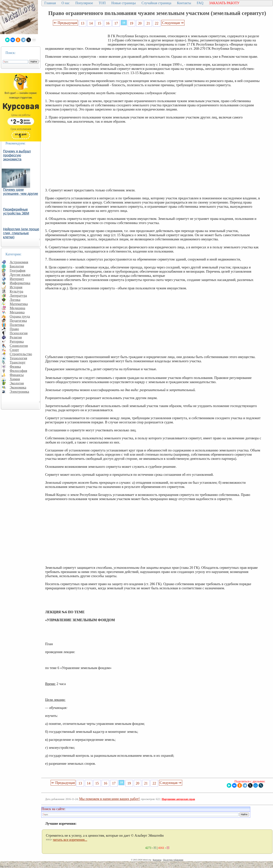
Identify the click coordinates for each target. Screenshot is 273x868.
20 (140, 23)
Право (14, 329)
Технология (18, 358)
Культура (16, 291)
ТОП (102, 3)
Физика (15, 367)
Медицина (17, 308)
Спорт (14, 350)
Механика (17, 312)
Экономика (18, 387)
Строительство (21, 354)
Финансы (17, 375)
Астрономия (19, 262)
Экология (17, 383)
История (16, 287)
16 (108, 23)
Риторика (17, 341)
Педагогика (18, 321)
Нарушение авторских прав (178, 799)
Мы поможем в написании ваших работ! (109, 799)
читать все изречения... (70, 840)
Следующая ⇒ (173, 23)
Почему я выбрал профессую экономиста (17, 155)
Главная (50, 3)
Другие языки (20, 275)
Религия (16, 337)
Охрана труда (20, 316)
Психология (19, 333)
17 (116, 23)
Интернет (17, 279)
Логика (15, 300)
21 (148, 23)
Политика (17, 325)
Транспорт (18, 362)
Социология (19, 346)
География (18, 270)
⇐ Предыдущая (65, 23)
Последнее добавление (173, 860)
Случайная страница (156, 3)
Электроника (19, 392)
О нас (66, 3)
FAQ (200, 3)
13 (83, 23)
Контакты (184, 3)
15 (99, 23)
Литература (18, 296)
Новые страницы (124, 3)
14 (91, 23)
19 (131, 23)
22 (157, 23)
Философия (18, 371)
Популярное (84, 3)
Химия (15, 379)
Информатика (20, 283)
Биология (17, 266)
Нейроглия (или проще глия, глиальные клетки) (21, 233)
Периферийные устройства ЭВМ (16, 211)
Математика (19, 304)
